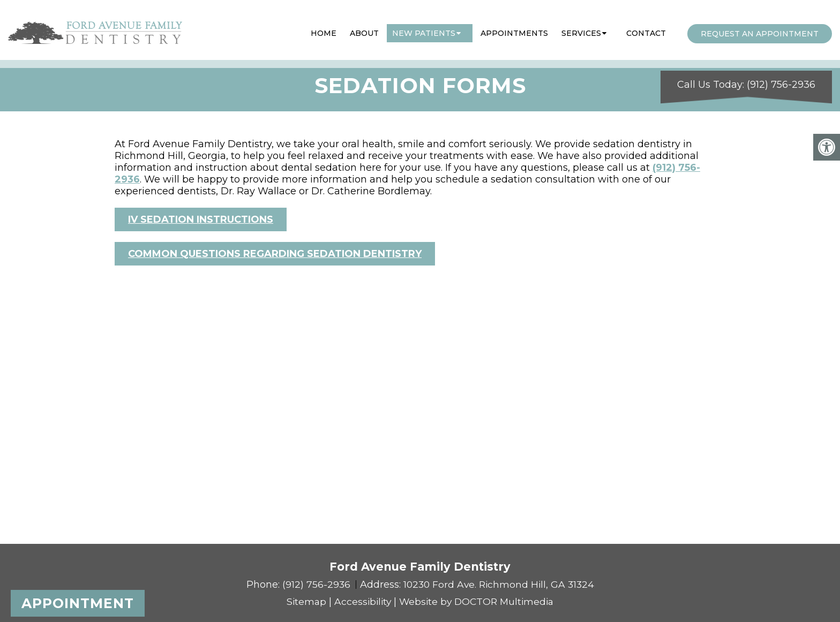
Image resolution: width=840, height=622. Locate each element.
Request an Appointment (760, 29)
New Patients (424, 28)
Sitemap (303, 602)
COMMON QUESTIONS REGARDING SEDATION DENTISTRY (275, 254)
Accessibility (361, 602)
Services (581, 28)
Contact (646, 28)
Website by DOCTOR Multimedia (478, 602)
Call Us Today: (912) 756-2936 (746, 74)
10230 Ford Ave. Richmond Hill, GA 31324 (499, 585)
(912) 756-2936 (315, 585)
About (364, 28)
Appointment (78, 603)
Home (324, 28)
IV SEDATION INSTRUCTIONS (201, 219)
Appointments (514, 28)
